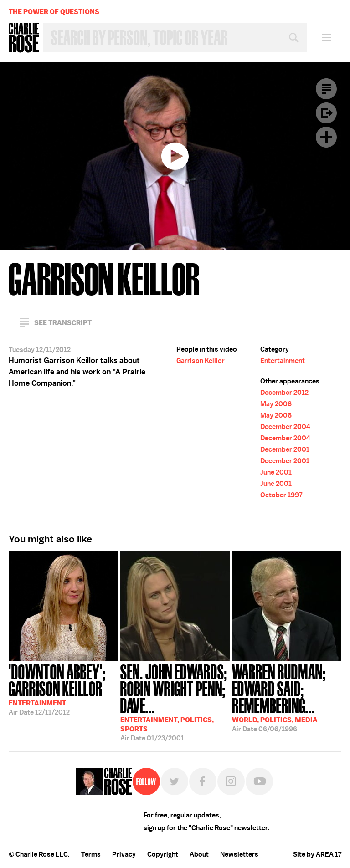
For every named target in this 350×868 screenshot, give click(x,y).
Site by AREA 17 (317, 854)
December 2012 (284, 393)
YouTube (259, 781)
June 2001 (276, 472)
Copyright (163, 854)
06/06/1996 (287, 697)
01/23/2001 (175, 702)
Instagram (231, 781)
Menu (327, 38)
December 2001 (285, 449)
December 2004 (285, 427)
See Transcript (63, 323)
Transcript (326, 89)
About (199, 854)
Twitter (175, 781)
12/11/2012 (63, 689)
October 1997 (281, 495)
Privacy (124, 854)
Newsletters (239, 854)
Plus (326, 137)
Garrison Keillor (201, 361)
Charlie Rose (24, 38)
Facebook (203, 781)
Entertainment (283, 361)
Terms (91, 854)
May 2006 (276, 404)
